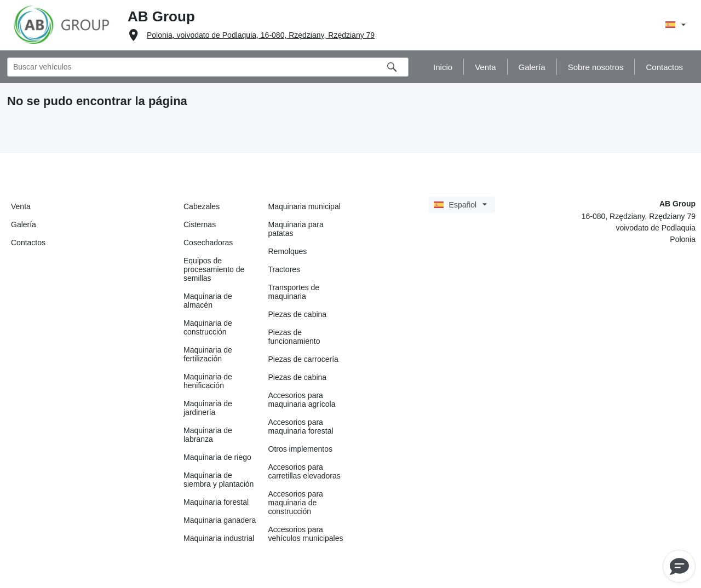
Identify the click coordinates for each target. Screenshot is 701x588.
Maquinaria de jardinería (208, 408)
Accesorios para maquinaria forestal (301, 426)
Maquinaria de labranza (208, 435)
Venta (21, 206)
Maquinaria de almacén (208, 301)
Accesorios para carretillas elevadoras (304, 471)
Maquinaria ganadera (220, 520)
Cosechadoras (208, 243)
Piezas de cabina (298, 314)
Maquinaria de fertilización (208, 354)
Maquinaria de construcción (208, 327)
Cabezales (202, 206)
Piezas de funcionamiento (294, 337)
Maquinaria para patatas (296, 229)
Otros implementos (300, 449)
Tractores (285, 269)
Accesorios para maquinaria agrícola (302, 400)
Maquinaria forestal (216, 502)
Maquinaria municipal (304, 206)
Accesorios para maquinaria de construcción (296, 503)
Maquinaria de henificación (208, 381)
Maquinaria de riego (217, 457)
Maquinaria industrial (219, 538)
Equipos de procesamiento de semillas (214, 269)
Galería (24, 224)
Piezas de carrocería (303, 359)
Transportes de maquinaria (294, 292)
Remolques (288, 251)
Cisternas (200, 224)
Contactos (28, 243)
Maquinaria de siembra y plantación (219, 480)
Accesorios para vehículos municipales (306, 534)
